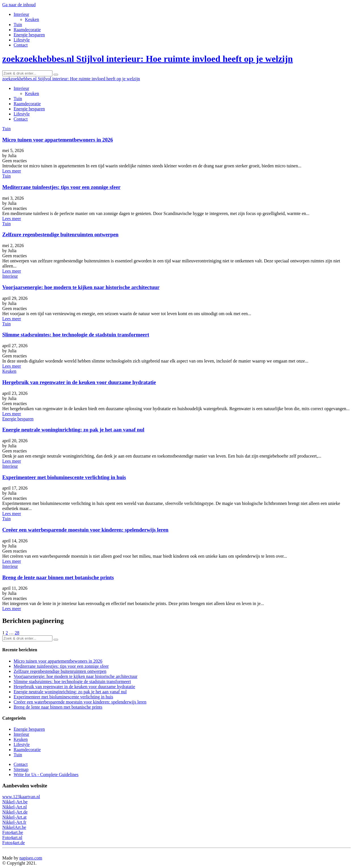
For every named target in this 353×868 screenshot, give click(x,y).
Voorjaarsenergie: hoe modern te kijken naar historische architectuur (81, 287)
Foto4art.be (13, 832)
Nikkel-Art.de (15, 812)
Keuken (32, 19)
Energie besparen (29, 35)
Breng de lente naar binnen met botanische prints (58, 577)
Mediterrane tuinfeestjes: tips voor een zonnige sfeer (61, 187)
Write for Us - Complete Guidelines (46, 775)
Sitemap (21, 769)
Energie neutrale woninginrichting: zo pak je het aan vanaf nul (73, 430)
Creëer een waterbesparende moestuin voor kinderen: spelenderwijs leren (85, 530)
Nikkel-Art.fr (14, 822)
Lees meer (12, 171)
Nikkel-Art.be (15, 802)
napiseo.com (31, 858)
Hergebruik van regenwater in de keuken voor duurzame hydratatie (79, 382)
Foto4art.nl (12, 838)
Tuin (18, 25)
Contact (21, 45)
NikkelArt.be (14, 827)
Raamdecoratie (27, 30)
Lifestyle (22, 40)
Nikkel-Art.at (14, 817)
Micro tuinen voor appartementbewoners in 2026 (58, 140)
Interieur (21, 14)
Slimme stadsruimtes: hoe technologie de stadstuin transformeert (76, 335)
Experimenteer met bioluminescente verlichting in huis (64, 477)
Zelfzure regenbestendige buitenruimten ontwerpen (60, 234)
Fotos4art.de (14, 843)
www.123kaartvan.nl (21, 797)
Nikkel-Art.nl (15, 807)
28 (17, 633)
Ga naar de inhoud (19, 5)
